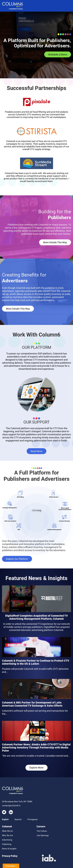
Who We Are (8, 835)
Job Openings (43, 835)
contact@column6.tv (11, 806)
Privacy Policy (10, 856)
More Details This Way (55, 242)
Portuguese (33, 819)
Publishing (7, 844)
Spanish (18, 819)
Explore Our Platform (17, 559)
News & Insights (9, 849)
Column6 (7, 826)
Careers (41, 826)
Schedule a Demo (58, 55)
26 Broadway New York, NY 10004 (17, 802)
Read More (36, 451)
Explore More (36, 768)
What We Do (8, 831)
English (5, 819)
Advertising (7, 840)
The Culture (42, 831)
